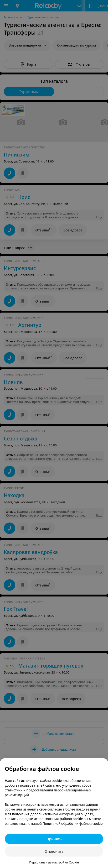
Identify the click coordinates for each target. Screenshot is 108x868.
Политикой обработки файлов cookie (73, 824)
